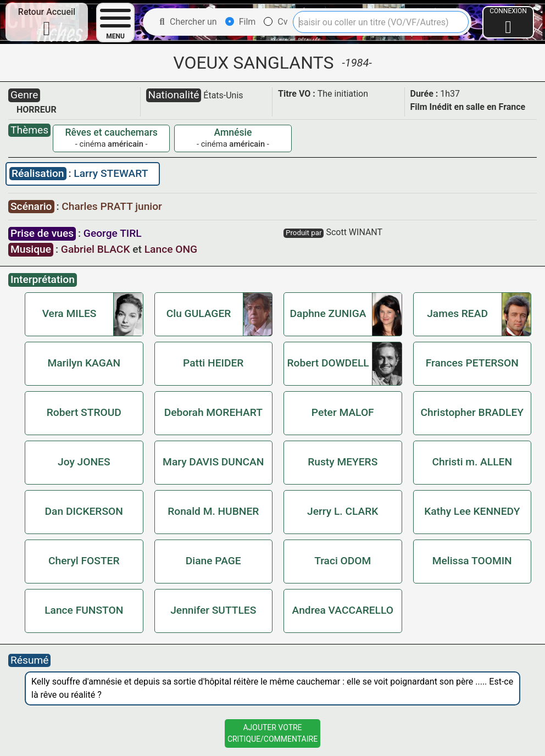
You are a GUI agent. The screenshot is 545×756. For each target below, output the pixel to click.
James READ (457, 313)
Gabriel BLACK (96, 249)
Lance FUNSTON (84, 610)
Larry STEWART (111, 173)
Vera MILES (69, 313)
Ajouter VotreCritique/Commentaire (272, 733)
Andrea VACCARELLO (343, 610)
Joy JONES (84, 462)
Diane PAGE (213, 561)
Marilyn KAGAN (84, 363)
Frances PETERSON (472, 363)
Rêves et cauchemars (112, 132)
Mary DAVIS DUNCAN (213, 462)
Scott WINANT (354, 232)
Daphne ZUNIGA (328, 313)
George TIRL (113, 233)
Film (241, 22)
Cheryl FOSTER (84, 561)
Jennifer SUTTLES (213, 610)
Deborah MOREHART (213, 412)
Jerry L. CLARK (343, 511)
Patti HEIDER (213, 363)
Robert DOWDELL (328, 363)
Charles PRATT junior (112, 206)
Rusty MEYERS (343, 462)
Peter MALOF (343, 412)
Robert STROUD (84, 412)
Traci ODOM (343, 561)
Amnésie (233, 132)
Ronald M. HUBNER (213, 511)
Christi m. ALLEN (472, 462)
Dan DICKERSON (84, 511)
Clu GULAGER (199, 313)
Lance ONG (171, 249)
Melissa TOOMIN (472, 561)
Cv (276, 22)
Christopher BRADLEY (472, 412)
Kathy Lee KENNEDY (472, 511)
